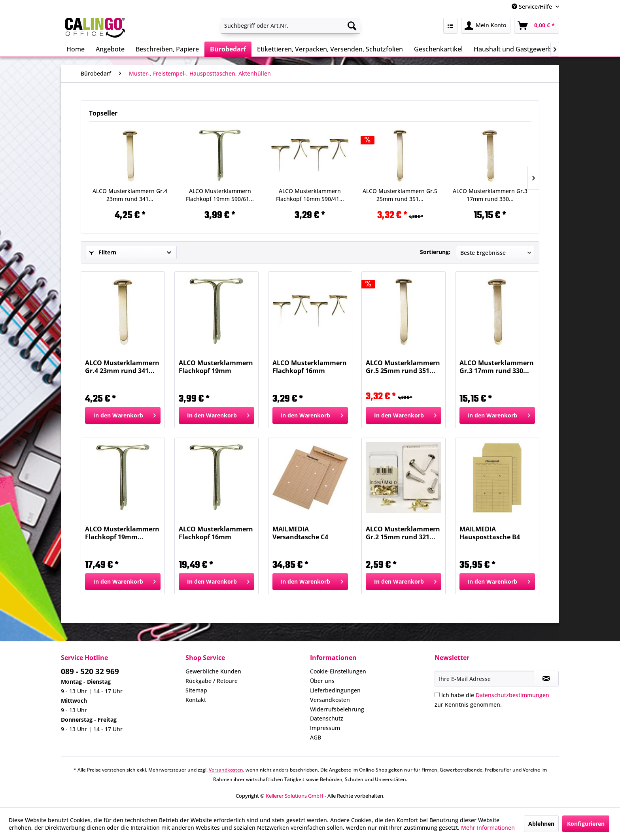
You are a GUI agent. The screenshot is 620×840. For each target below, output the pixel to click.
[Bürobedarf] (228, 49)
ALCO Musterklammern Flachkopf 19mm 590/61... (220, 195)
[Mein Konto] (486, 26)
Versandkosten (330, 700)
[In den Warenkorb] (123, 415)
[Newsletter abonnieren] (546, 679)
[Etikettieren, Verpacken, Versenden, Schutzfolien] (330, 49)
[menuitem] (290, 26)
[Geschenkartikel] (438, 49)
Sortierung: (435, 252)
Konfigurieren (586, 824)
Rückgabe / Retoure (212, 681)
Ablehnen (541, 824)
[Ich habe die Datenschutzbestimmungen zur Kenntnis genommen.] (437, 695)
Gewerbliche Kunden (213, 671)
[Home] (76, 49)
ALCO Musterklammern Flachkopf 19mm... (122, 533)
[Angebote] (110, 49)
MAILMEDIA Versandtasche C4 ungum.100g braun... (305, 533)
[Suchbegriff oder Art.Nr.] (290, 26)
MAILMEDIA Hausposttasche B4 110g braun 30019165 (492, 533)
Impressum (325, 728)
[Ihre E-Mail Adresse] (484, 679)
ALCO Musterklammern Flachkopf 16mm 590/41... (310, 195)
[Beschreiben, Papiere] (167, 49)
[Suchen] (352, 26)
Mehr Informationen (488, 828)
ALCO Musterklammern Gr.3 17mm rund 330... (490, 195)
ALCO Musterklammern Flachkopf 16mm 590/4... (216, 533)
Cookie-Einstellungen (338, 671)
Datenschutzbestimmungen (512, 695)
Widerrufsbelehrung (337, 709)
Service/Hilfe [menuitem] (533, 7)
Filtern (103, 252)
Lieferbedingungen (335, 690)
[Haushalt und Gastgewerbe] (515, 49)
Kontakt (196, 700)
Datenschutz (327, 718)
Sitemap (196, 690)
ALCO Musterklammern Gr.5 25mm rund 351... (400, 195)
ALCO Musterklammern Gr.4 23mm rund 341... (130, 195)
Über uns (322, 681)
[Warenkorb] (537, 26)
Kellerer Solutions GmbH (295, 796)
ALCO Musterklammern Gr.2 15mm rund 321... (403, 533)
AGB (316, 737)
